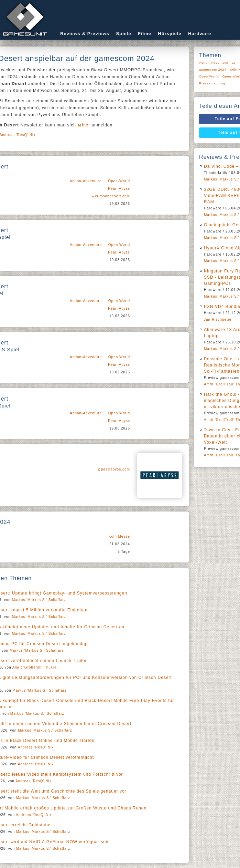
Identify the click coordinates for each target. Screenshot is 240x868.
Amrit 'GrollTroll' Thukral (35, 667)
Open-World (119, 181)
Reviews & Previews (85, 34)
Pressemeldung (212, 83)
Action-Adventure (86, 181)
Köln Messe (119, 536)
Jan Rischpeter (218, 319)
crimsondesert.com (113, 196)
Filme (145, 34)
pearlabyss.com (116, 469)
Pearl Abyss (119, 189)
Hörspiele (170, 34)
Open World (119, 245)
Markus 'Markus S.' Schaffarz (39, 600)
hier (86, 125)
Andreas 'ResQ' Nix (36, 747)
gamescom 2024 (213, 70)
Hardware (200, 34)
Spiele (123, 34)
